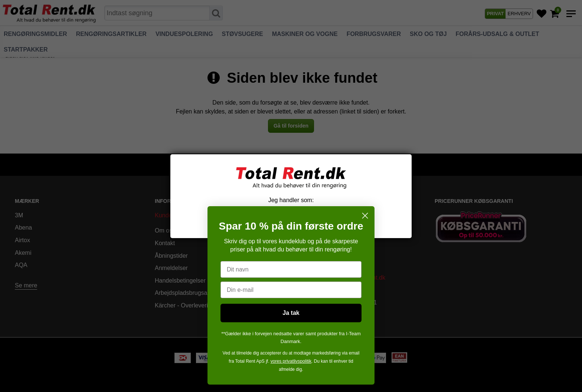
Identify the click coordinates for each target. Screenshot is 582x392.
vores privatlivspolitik (291, 361)
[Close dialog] (365, 216)
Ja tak (291, 313)
